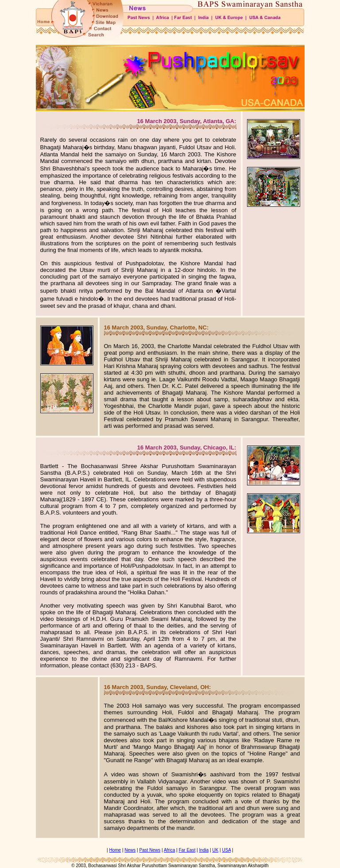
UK (215, 850)
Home (115, 850)
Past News (150, 850)
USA (226, 850)
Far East (187, 850)
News (130, 850)
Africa (170, 850)
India (204, 850)
